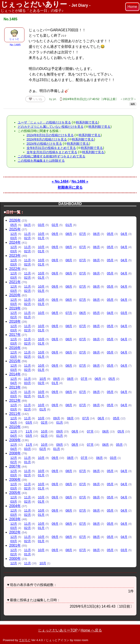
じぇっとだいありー (46, 4)
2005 (15, 493)
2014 (15, 374)
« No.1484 (60, 181)
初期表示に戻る (70, 187)
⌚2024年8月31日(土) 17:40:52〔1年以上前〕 (89, 99)
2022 (15, 269)
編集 (133, 104)
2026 (15, 220)
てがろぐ (25, 640)
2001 (15, 545)
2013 (15, 387)
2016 (15, 348)
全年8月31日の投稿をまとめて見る (51, 148)
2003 (15, 519)
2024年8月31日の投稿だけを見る (50, 135)
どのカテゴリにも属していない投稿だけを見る (51, 127)
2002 (15, 532)
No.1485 (15, 45)
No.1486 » (80, 181)
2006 (15, 480)
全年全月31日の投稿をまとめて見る (52, 152)
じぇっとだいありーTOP (58, 630)
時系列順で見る (87, 122)
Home (132, 7)
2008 (15, 453)
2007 (15, 466)
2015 (15, 361)
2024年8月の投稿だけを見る (47, 139)
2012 (15, 400)
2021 (15, 282)
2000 (15, 559)
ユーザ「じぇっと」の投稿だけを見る (44, 122)
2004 (15, 506)
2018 (15, 321)
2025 (15, 229)
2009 (15, 440)
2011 (15, 414)
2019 (15, 308)
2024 (15, 242)
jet (54, 99)
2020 (15, 295)
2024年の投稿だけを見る (44, 144)
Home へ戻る (91, 630)
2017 (15, 335)
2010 (15, 427)
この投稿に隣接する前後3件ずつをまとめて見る (52, 156)
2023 (15, 256)
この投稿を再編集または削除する (41, 161)
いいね (35, 99)
